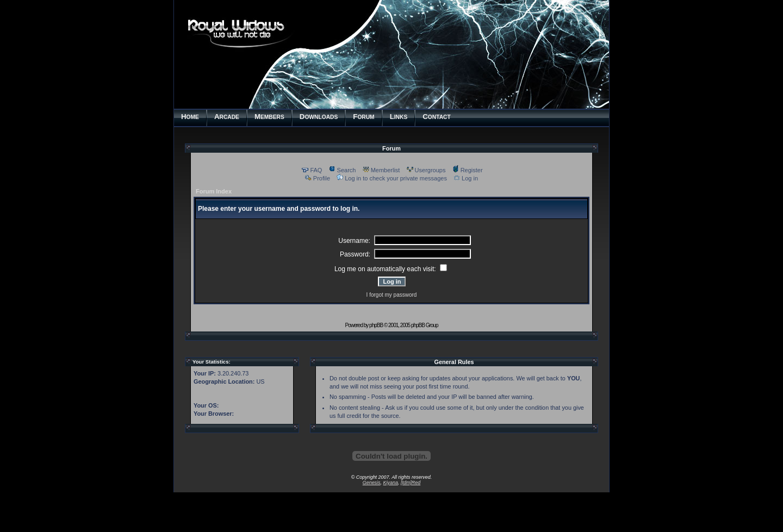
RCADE (227, 117)
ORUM (363, 117)
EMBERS (269, 117)
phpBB (376, 325)
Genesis (372, 483)
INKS (399, 117)
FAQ (312, 170)
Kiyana (391, 483)
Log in (466, 178)
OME (190, 117)
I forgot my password (392, 295)
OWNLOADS (319, 117)
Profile (318, 178)
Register (468, 170)
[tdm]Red (411, 483)
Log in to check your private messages (392, 178)
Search (343, 170)
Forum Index (214, 191)
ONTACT (437, 117)
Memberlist (381, 170)
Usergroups (426, 170)
